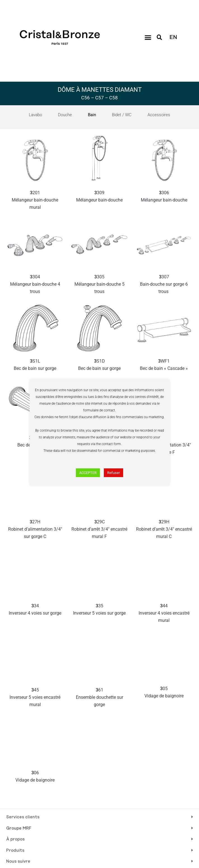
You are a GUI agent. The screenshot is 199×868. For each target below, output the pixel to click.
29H (164, 530)
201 (35, 201)
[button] (148, 38)
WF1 (164, 365)
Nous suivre (18, 862)
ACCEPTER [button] (88, 473)
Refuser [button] (113, 473)
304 (35, 285)
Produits (15, 851)
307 (164, 285)
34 (35, 610)
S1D (99, 365)
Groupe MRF (19, 828)
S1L (35, 365)
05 (164, 693)
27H (35, 530)
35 (99, 610)
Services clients (23, 817)
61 (99, 698)
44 (164, 614)
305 (99, 285)
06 (35, 777)
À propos (15, 839)
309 (99, 197)
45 (35, 698)
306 (164, 197)
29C (99, 530)
